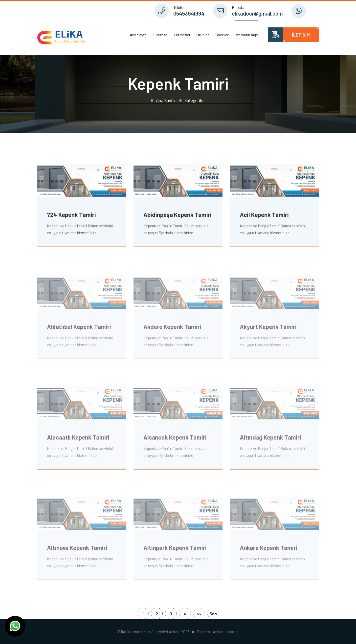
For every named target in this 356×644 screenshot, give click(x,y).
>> (199, 614)
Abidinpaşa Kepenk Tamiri (178, 215)
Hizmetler (182, 35)
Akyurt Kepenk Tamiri (268, 329)
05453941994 (189, 13)
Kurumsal (160, 35)
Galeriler (222, 35)
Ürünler (202, 35)
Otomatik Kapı (246, 35)
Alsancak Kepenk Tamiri (175, 439)
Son (213, 614)
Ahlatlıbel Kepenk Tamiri (79, 329)
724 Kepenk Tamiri (71, 215)
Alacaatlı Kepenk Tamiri (78, 439)
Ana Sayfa (138, 35)
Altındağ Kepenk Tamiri (270, 439)
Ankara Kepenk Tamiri (269, 549)
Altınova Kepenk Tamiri (77, 549)
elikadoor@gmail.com (257, 13)
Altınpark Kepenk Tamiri (175, 549)
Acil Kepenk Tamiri (264, 215)
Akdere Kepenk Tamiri (172, 329)
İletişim (301, 35)
